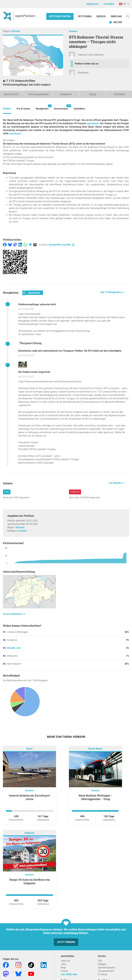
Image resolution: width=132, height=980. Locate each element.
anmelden (109, 4)
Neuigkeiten (42, 107)
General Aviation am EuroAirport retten (29, 797)
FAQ (100, 961)
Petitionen (85, 16)
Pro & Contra (23, 109)
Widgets (102, 964)
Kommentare (61, 107)
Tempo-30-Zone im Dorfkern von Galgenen (29, 881)
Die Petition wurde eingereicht (34, 372)
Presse (64, 971)
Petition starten (60, 16)
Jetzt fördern (66, 942)
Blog (63, 968)
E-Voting (102, 974)
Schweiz (16, 31)
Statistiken (79, 109)
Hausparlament (106, 971)
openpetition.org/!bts (62, 245)
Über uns (65, 961)
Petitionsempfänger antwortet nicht (37, 304)
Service (101, 16)
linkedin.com (14, 648)
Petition (7, 109)
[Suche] (128, 16)
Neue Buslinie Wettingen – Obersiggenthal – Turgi (96, 797)
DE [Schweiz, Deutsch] (123, 4)
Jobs (63, 964)
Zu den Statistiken (13, 614)
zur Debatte (115, 483)
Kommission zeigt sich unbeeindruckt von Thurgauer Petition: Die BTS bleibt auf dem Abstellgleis (70, 351)
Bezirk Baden (95, 749)
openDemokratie (106, 968)
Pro (7, 492)
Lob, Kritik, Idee (69, 974)
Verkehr (73, 31)
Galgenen (30, 833)
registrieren (92, 4)
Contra (75, 492)
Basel (29, 749)
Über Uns (116, 16)
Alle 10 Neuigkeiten (111, 292)
